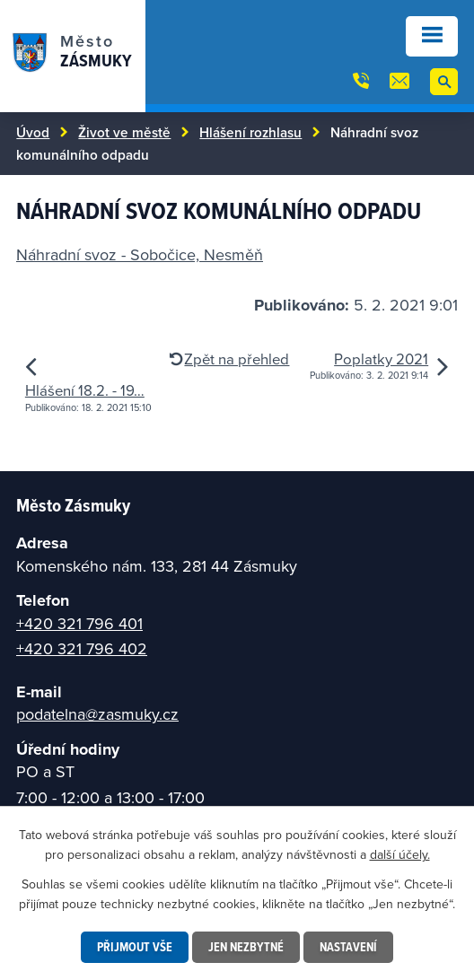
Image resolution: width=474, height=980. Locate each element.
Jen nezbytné (246, 947)
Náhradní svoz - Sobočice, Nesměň (140, 254)
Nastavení (348, 947)
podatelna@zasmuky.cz (97, 714)
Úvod (33, 132)
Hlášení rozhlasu (250, 132)
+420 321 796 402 (82, 648)
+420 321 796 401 (79, 623)
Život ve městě (124, 132)
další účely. (400, 854)
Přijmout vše (135, 947)
